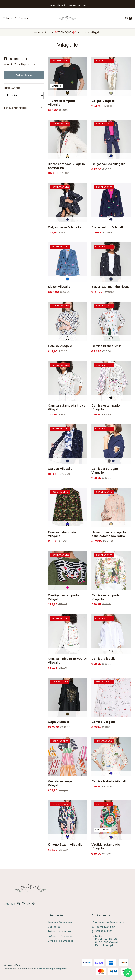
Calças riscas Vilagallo (64, 236)
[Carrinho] (129, 18)
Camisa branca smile (107, 355)
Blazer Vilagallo (59, 295)
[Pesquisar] (22, 18)
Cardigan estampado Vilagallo (63, 606)
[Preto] (67, 93)
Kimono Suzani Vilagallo (65, 853)
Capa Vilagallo (58, 731)
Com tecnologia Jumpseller (52, 969)
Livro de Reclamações (60, 941)
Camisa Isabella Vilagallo (109, 790)
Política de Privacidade (61, 936)
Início (37, 32)
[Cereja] (111, 407)
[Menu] (8, 18)
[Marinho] (67, 228)
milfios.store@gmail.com (108, 922)
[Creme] (67, 165)
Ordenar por (12, 88)
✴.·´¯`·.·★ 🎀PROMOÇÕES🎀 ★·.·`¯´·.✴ (65, 32)
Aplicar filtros (24, 75)
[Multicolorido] (67, 533)
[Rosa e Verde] (67, 596)
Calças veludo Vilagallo (108, 173)
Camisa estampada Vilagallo (62, 543)
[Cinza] (109, 470)
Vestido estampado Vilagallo (62, 792)
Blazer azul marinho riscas (110, 295)
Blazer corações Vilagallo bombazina (66, 175)
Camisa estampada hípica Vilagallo (67, 416)
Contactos (54, 927)
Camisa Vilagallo (60, 355)
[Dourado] (111, 93)
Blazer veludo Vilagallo (108, 236)
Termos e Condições (60, 922)
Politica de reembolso (60, 931)
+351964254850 (103, 927)
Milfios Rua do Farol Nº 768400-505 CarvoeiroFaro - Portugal (106, 941)
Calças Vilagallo (103, 101)
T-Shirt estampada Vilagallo (62, 103)
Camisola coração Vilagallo (105, 479)
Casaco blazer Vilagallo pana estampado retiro (109, 543)
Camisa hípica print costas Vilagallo (67, 669)
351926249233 (102, 931)
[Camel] (111, 533)
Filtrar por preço (24, 108)
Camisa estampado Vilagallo (106, 416)
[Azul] (67, 288)
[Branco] (67, 347)
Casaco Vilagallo (60, 478)
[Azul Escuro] (111, 165)
